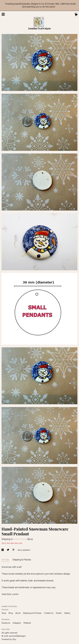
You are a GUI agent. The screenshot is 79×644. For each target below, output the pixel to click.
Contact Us (49, 613)
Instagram (17, 623)
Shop (4, 613)
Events (59, 613)
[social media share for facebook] (3, 550)
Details (6, 560)
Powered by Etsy (9, 639)
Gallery (67, 613)
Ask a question (24, 550)
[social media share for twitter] (8, 550)
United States (20, 539)
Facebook (6, 623)
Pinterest (27, 623)
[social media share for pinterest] (14, 550)
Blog (11, 613)
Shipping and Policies (33, 613)
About (18, 613)
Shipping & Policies (22, 560)
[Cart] (76, 15)
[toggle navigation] (3, 14)
